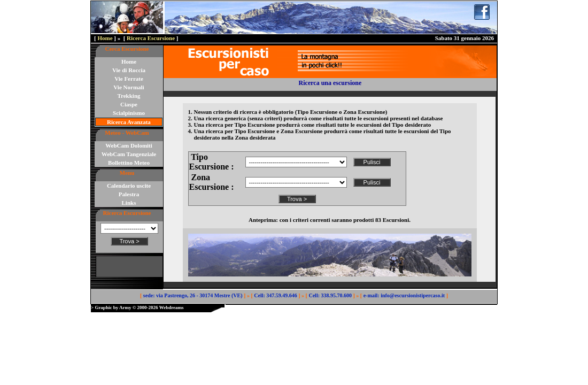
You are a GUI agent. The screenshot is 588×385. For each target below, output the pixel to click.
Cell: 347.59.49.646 (276, 295)
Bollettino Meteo (129, 163)
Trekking (129, 96)
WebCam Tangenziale (129, 154)
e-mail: (372, 295)
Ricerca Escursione (151, 38)
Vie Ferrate (129, 79)
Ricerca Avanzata (129, 122)
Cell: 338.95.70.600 (330, 295)
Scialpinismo (129, 113)
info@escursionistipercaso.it (413, 295)
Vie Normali (129, 87)
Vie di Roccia (129, 70)
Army (125, 307)
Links (129, 203)
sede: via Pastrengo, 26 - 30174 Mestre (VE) (193, 295)
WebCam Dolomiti (129, 145)
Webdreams (172, 307)
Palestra (129, 194)
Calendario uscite (129, 186)
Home (105, 38)
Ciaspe (129, 104)
